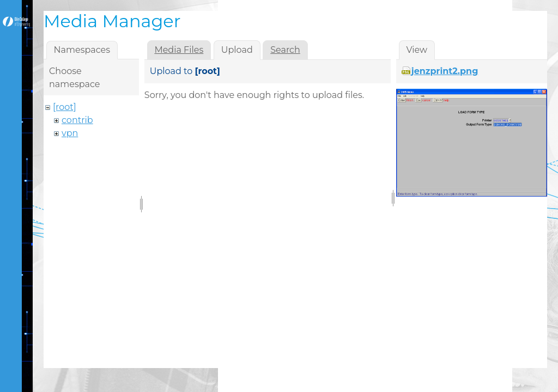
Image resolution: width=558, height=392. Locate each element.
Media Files (179, 50)
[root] (65, 107)
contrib (77, 120)
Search (285, 50)
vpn (70, 133)
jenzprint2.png (445, 71)
